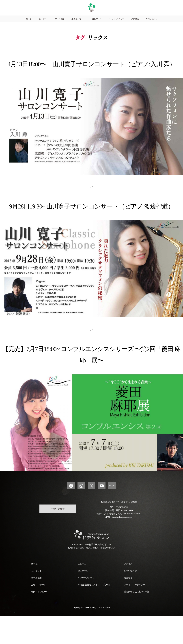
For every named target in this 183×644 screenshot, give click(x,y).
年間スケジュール (40, 620)
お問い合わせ (151, 23)
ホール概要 (60, 23)
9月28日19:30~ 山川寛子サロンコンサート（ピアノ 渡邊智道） (91, 227)
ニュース (82, 592)
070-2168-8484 (135, 542)
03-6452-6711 (122, 535)
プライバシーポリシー (135, 613)
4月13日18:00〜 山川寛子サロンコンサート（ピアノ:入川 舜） (91, 73)
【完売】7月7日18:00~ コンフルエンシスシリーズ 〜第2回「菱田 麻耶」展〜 (91, 381)
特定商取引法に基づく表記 (137, 620)
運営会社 (128, 606)
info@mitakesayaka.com (123, 545)
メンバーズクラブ (116, 23)
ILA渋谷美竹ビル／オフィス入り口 (94, 613)
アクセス (135, 23)
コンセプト (43, 23)
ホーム (29, 23)
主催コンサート (78, 23)
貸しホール (97, 23)
